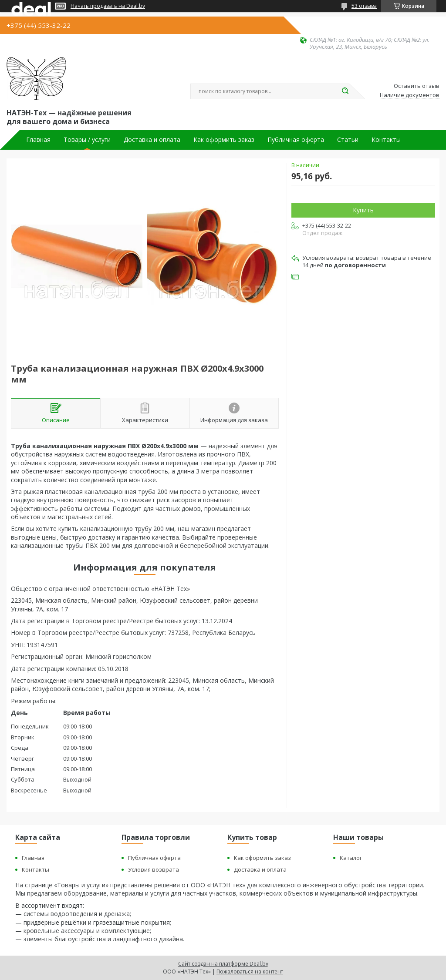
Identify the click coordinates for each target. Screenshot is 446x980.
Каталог (351, 858)
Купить (363, 210)
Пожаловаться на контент (250, 972)
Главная (38, 140)
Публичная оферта (296, 140)
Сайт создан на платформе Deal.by (223, 964)
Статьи (348, 140)
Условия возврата (154, 869)
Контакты (386, 140)
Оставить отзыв (417, 86)
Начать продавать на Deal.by (108, 6)
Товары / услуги (87, 140)
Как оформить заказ (224, 140)
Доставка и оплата (152, 140)
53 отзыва (364, 6)
